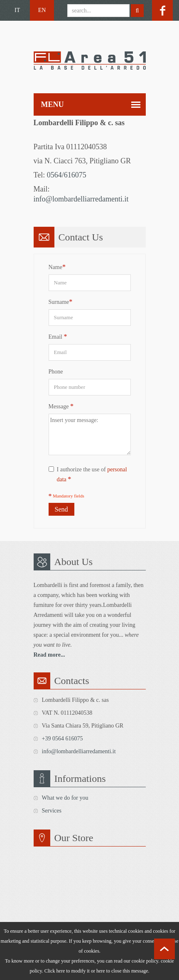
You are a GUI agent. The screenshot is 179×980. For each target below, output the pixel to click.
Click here (55, 971)
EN (42, 10)
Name (57, 267)
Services (52, 811)
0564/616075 (67, 175)
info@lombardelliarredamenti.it (81, 199)
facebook (162, 10)
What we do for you (65, 798)
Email (58, 336)
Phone (56, 372)
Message (61, 406)
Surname (61, 302)
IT (17, 10)
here (101, 971)
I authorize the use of (88, 474)
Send (61, 509)
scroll (164, 949)
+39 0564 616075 (63, 739)
